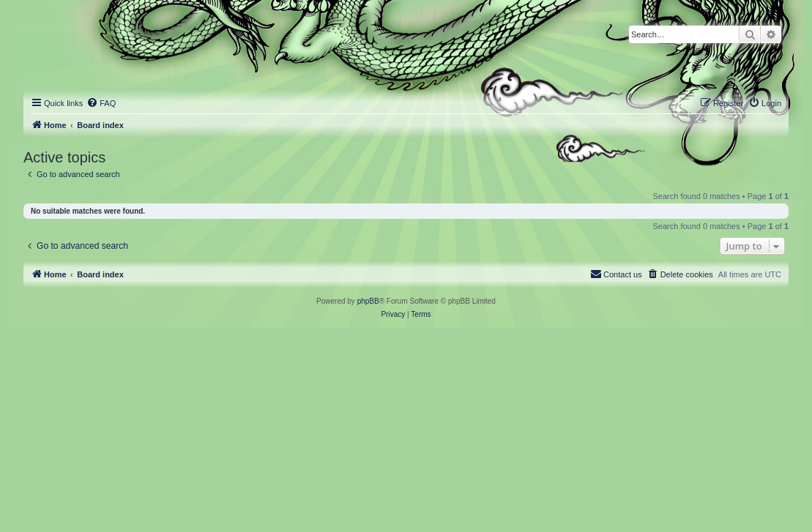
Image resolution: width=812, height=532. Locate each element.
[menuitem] (101, 103)
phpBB (368, 301)
